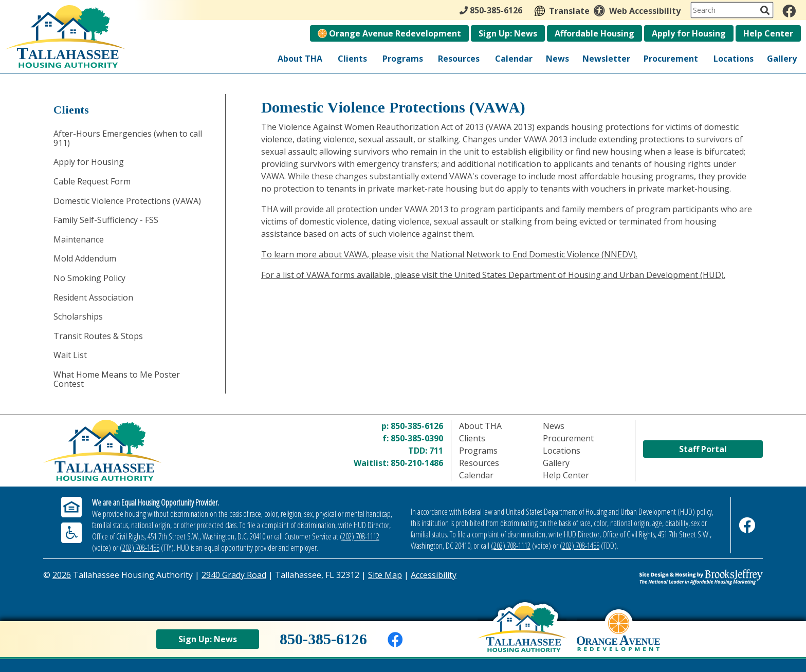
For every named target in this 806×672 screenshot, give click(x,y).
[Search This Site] (732, 10)
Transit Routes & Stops (98, 336)
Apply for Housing (689, 33)
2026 (62, 575)
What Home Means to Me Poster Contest (117, 379)
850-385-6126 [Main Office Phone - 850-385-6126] (491, 10)
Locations (734, 59)
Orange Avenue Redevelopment (389, 33)
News (557, 59)
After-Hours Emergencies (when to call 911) (128, 138)
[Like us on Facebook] (789, 11)
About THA (300, 59)
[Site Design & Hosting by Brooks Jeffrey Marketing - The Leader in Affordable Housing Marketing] (673, 577)
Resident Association (93, 297)
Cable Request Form (92, 181)
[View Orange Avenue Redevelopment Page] (618, 640)
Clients (352, 59)
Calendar (514, 59)
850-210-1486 (417, 463)
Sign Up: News (508, 33)
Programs (403, 59)
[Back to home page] (522, 637)
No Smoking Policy (89, 278)
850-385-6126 (417, 426)
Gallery (782, 59)
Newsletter (606, 59)
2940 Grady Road (234, 575)
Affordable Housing (594, 33)
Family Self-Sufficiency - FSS (106, 220)
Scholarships (78, 316)
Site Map (385, 575)
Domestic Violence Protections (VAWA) (127, 201)
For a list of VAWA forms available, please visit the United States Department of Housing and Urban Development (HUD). (493, 275)
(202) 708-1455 (140, 548)
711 (436, 451)
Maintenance (79, 239)
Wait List (70, 355)
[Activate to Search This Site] (765, 10)
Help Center (768, 33)
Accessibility (434, 575)
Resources (459, 59)
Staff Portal (703, 449)
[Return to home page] (163, 450)
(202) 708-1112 (360, 536)
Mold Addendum (85, 258)
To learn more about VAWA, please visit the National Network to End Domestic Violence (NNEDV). (449, 254)
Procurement (671, 59)
